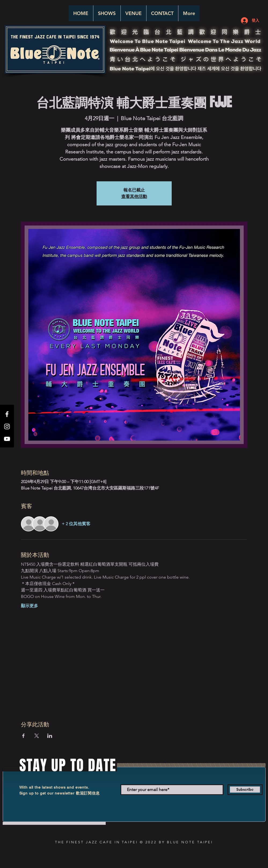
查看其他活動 (134, 196)
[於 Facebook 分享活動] (23, 736)
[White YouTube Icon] (7, 439)
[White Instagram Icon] (7, 426)
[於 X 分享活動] (37, 736)
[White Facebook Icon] (7, 414)
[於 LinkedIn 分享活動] (50, 736)
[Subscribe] (245, 790)
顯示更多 (30, 606)
